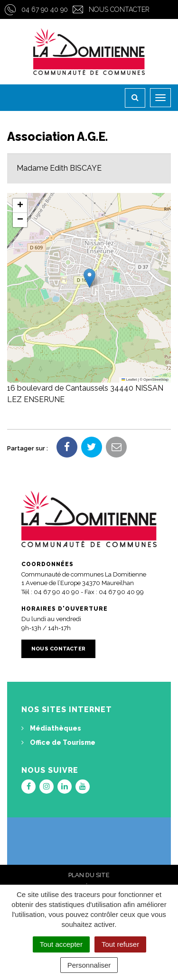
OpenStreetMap (156, 380)
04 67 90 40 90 (45, 9)
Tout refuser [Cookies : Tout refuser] (120, 944)
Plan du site (89, 875)
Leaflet (129, 380)
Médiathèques (51, 728)
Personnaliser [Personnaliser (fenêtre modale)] (89, 965)
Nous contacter (119, 9)
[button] (89, 278)
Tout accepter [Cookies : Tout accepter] (61, 944)
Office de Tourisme (58, 742)
